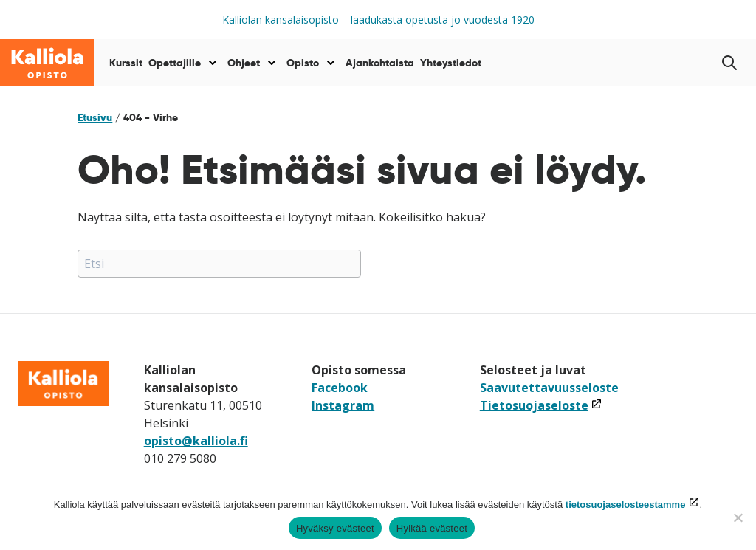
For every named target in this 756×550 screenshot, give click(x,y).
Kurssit (126, 63)
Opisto (303, 63)
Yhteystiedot (451, 63)
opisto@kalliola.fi (196, 441)
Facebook (341, 388)
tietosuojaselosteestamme (626, 505)
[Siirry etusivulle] (47, 63)
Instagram (343, 405)
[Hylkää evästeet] (738, 518)
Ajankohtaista (380, 63)
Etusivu (95, 117)
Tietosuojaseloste (541, 405)
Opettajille (175, 63)
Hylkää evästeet (432, 528)
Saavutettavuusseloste (549, 388)
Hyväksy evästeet (335, 528)
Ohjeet (244, 63)
